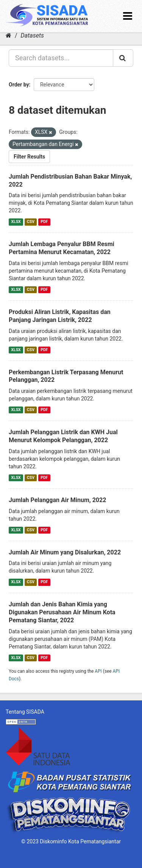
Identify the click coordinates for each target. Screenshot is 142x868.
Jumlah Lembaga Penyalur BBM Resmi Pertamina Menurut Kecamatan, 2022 (62, 248)
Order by (19, 85)
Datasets (32, 35)
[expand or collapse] (128, 16)
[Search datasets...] (61, 58)
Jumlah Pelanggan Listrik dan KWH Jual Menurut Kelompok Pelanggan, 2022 (63, 436)
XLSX (16, 222)
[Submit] (123, 58)
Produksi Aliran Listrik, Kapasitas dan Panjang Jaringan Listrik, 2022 (60, 316)
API (98, 671)
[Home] (9, 35)
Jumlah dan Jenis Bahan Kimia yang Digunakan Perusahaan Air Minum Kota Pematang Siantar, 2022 (62, 612)
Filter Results (29, 157)
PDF (44, 222)
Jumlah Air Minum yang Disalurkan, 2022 (65, 552)
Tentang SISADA (25, 712)
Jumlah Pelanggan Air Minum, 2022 (57, 500)
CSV (31, 222)
